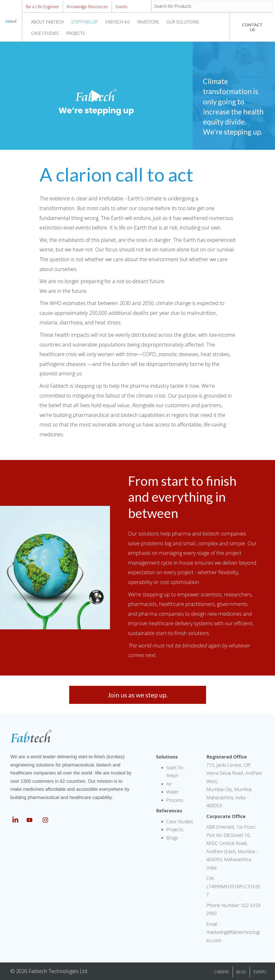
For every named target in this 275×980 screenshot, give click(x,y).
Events (121, 7)
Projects (175, 829)
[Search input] (212, 6)
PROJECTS (76, 33)
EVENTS (260, 972)
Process (175, 800)
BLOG (241, 972)
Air (169, 784)
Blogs (172, 838)
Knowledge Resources (87, 7)
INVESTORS (148, 22)
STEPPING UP (84, 22)
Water (172, 792)
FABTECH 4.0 (117, 22)
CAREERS (222, 972)
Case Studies (180, 821)
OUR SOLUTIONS (183, 22)
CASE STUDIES (45, 33)
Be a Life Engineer (42, 7)
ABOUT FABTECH (47, 22)
